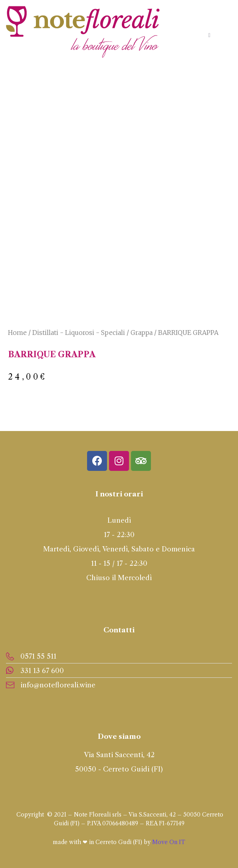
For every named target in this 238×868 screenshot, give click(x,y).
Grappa (142, 333)
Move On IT (169, 842)
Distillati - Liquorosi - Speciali (79, 333)
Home (17, 333)
